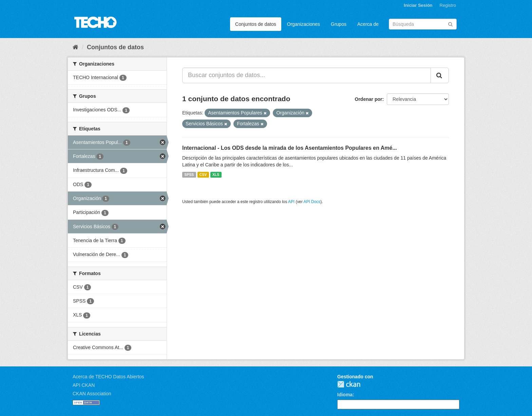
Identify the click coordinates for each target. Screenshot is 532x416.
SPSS (189, 175)
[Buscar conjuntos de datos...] (307, 75)
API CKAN (84, 385)
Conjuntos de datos (256, 24)
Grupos (339, 24)
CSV (203, 175)
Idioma (345, 395)
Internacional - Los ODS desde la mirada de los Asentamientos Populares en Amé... (290, 148)
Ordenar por (369, 99)
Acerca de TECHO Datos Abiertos (108, 377)
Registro (448, 5)
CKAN (349, 384)
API (291, 202)
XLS (216, 175)
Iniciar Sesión (418, 5)
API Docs (312, 202)
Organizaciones (303, 24)
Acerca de (368, 24)
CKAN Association (92, 394)
